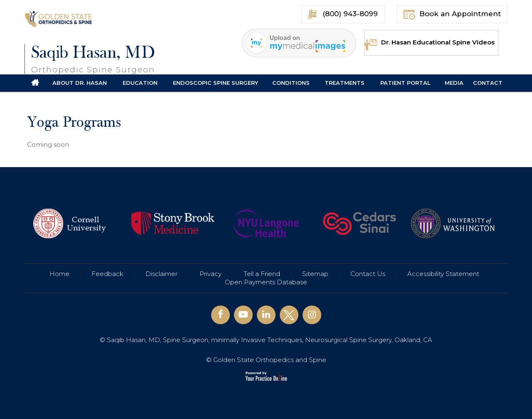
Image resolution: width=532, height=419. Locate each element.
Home (59, 274)
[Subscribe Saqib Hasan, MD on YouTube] (243, 315)
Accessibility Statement (443, 274)
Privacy (211, 274)
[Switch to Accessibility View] (12, 400)
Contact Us (368, 274)
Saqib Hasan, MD (93, 59)
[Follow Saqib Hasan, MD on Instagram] (312, 315)
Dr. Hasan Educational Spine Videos (430, 42)
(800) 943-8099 (343, 14)
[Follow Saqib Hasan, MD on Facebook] (220, 315)
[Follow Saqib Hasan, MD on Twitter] (289, 315)
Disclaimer (161, 274)
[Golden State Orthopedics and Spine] (59, 18)
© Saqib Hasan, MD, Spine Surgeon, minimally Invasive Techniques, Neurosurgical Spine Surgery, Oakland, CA (266, 340)
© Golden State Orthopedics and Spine (266, 360)
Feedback (107, 274)
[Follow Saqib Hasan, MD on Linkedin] (266, 315)
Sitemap (315, 274)
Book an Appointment (452, 15)
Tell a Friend (262, 274)
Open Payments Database (266, 282)
